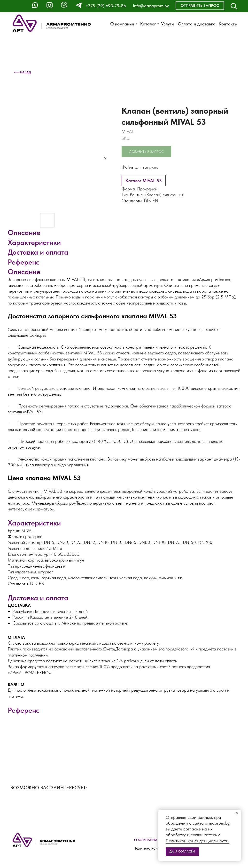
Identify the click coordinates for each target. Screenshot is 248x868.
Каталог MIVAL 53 (144, 181)
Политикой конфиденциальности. (198, 841)
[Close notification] (237, 813)
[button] (200, 6)
